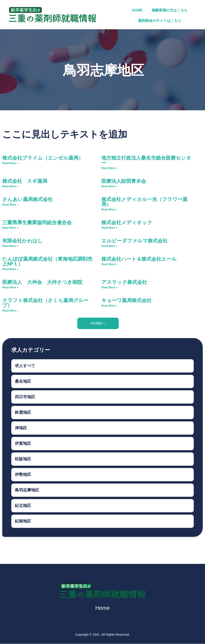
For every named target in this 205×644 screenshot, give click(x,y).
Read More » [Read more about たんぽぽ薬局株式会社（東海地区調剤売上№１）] (10, 269)
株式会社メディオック (127, 222)
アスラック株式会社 (124, 282)
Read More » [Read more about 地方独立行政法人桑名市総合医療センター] (109, 168)
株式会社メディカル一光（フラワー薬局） (144, 202)
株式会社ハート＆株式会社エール (139, 259)
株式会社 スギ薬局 (25, 181)
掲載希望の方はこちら (170, 10)
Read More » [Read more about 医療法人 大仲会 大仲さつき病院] (10, 287)
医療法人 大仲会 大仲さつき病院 (42, 282)
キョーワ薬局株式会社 (126, 300)
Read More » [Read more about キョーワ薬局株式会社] (109, 306)
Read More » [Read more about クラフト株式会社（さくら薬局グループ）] (10, 311)
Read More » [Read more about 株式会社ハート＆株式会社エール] (109, 264)
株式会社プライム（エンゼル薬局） (43, 158)
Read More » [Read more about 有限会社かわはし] (10, 246)
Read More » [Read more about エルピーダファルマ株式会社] (109, 246)
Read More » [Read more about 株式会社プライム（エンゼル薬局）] (10, 163)
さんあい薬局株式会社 (27, 199)
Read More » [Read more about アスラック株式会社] (109, 287)
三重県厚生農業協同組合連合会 (37, 222)
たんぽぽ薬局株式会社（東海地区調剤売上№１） (47, 261)
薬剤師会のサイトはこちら (160, 21)
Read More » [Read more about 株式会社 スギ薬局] (10, 186)
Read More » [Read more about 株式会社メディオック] (109, 228)
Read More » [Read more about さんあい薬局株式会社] (10, 205)
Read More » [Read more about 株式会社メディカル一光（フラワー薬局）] (109, 210)
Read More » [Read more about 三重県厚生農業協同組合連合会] (10, 228)
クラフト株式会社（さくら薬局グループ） (45, 303)
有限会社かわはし (23, 241)
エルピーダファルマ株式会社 (137, 241)
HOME (137, 10)
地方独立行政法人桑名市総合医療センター (146, 160)
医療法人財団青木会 (124, 181)
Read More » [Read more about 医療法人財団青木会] (109, 186)
